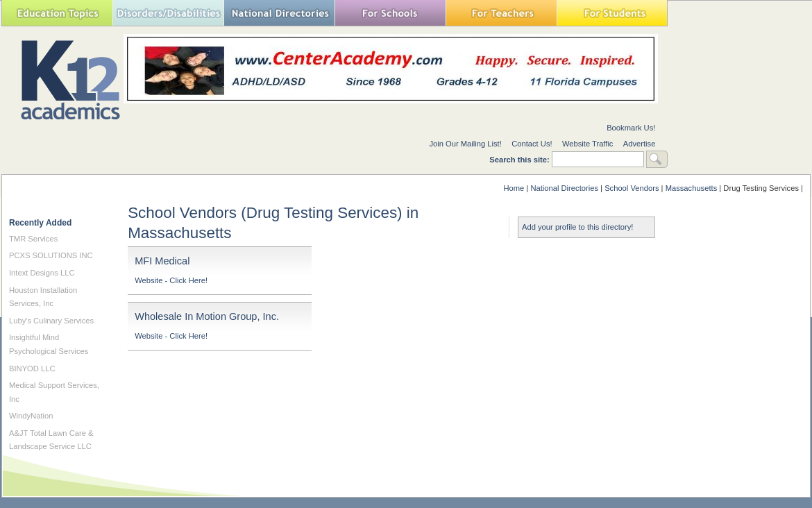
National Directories (279, 13)
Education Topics (57, 13)
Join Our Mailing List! (465, 144)
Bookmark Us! (631, 128)
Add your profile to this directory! (577, 227)
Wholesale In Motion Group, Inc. (207, 316)
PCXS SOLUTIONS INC (51, 255)
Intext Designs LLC (42, 273)
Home (514, 188)
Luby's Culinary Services (51, 321)
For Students (612, 13)
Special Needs (168, 13)
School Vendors (632, 188)
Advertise (640, 144)
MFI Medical (162, 261)
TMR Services (33, 239)
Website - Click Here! (171, 280)
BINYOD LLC (32, 369)
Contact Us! (532, 144)
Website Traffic (588, 144)
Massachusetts (692, 188)
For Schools (390, 13)
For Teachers (501, 13)
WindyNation (31, 416)
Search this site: (521, 160)
